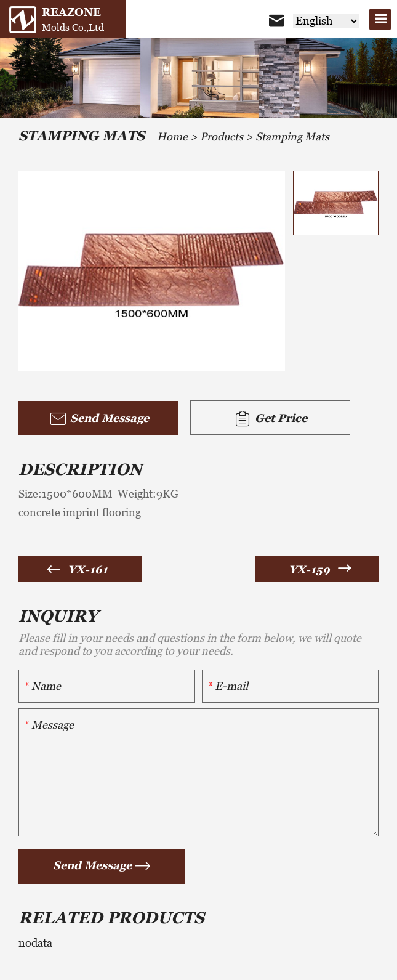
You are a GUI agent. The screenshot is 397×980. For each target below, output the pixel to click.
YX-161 (88, 569)
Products (222, 136)
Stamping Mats (292, 136)
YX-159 (309, 569)
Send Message (99, 419)
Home (172, 136)
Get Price (270, 419)
